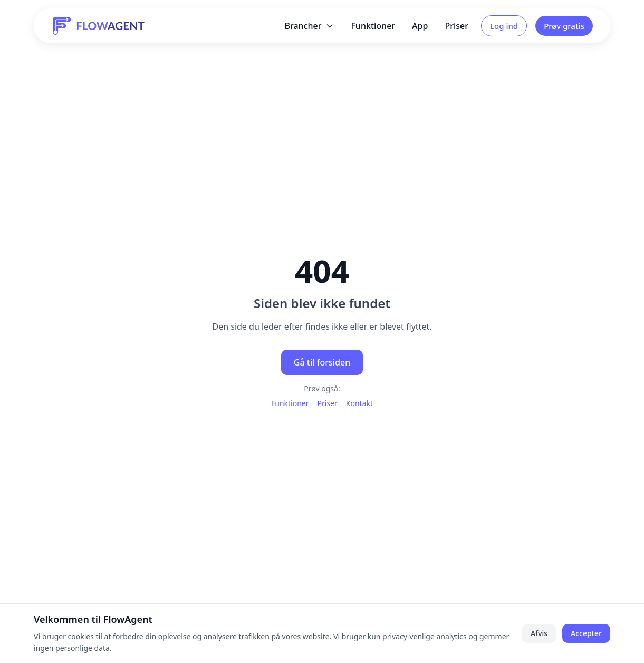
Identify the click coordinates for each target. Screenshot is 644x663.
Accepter (586, 633)
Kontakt (359, 403)
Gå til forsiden (322, 362)
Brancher (309, 26)
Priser (456, 26)
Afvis (539, 633)
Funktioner (373, 26)
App (420, 26)
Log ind (504, 26)
